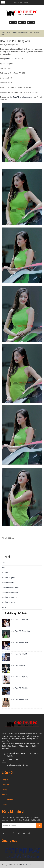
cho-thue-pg (6, 573)
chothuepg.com (26, 97)
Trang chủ (5, 32)
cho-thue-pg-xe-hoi (17, 32)
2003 (4, 568)
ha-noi (4, 607)
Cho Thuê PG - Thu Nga (20, 688)
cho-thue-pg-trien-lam (10, 597)
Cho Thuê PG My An (19, 665)
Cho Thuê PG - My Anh (20, 699)
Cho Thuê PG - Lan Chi (20, 642)
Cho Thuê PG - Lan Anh (20, 620)
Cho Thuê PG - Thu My (20, 654)
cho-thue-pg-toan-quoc (10, 592)
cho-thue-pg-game (8, 578)
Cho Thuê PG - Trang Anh (21, 631)
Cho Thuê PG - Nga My (20, 677)
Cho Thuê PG (12, 59)
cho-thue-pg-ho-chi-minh (11, 587)
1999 (4, 563)
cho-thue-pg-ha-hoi (9, 583)
